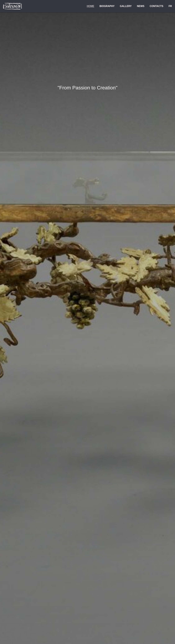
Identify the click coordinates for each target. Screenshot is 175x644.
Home (90, 6)
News (141, 6)
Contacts (157, 6)
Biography (107, 6)
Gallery (126, 6)
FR (170, 6)
